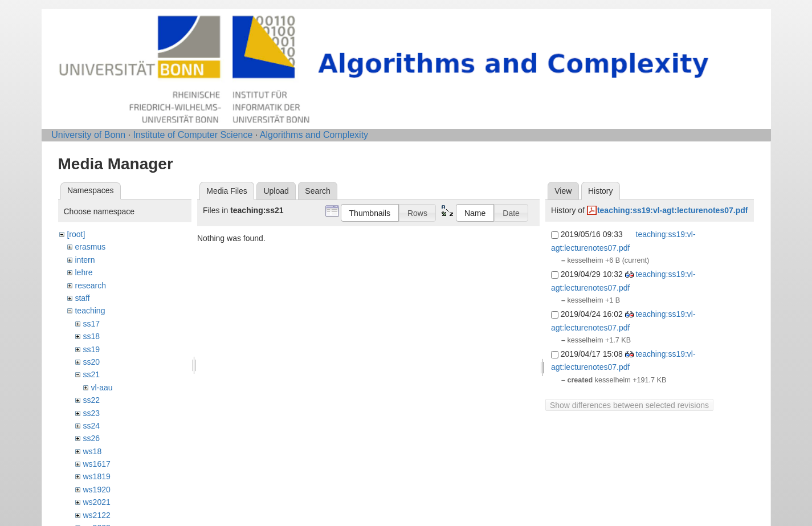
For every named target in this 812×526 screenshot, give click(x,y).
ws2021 (96, 502)
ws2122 (96, 515)
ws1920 (96, 490)
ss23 (91, 413)
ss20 (91, 362)
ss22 (91, 400)
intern (85, 260)
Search (317, 191)
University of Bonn (88, 135)
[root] (76, 234)
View (563, 191)
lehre (83, 272)
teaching (90, 311)
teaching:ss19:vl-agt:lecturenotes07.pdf (673, 210)
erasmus (90, 247)
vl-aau (101, 388)
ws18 (92, 451)
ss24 (91, 426)
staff (82, 298)
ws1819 (96, 476)
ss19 (91, 349)
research (90, 286)
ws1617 (96, 464)
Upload (276, 191)
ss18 (91, 336)
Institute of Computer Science (193, 135)
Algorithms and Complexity (314, 135)
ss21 (91, 374)
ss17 (91, 324)
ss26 (91, 438)
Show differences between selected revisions (629, 405)
